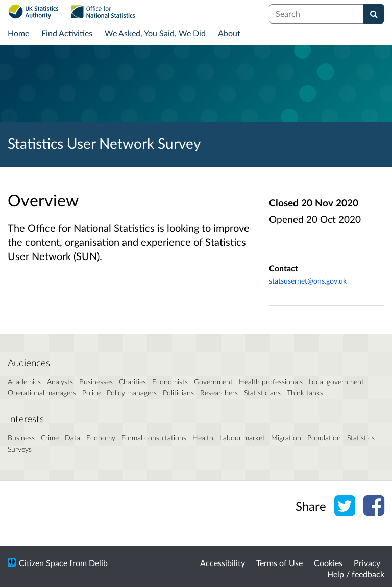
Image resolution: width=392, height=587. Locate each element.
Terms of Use (279, 563)
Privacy (367, 563)
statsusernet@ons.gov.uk (308, 281)
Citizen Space (43, 563)
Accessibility (223, 563)
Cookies (328, 563)
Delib (98, 563)
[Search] (374, 14)
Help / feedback (356, 574)
